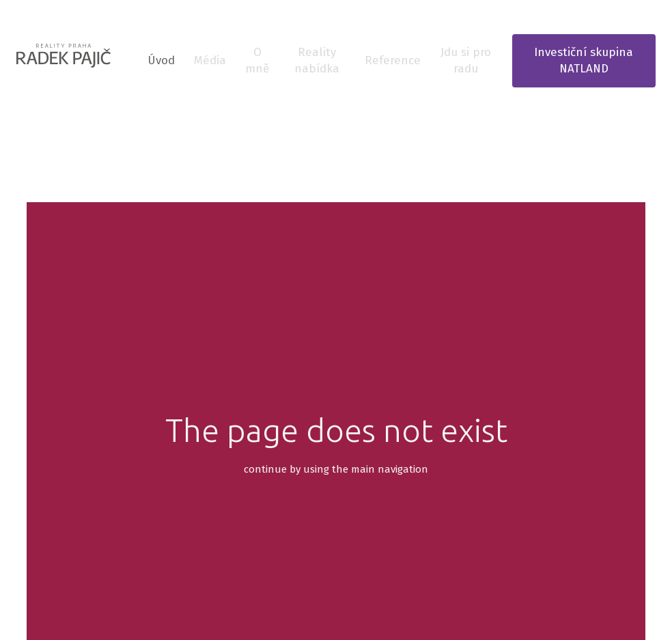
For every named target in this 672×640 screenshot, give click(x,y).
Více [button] (451, 60)
